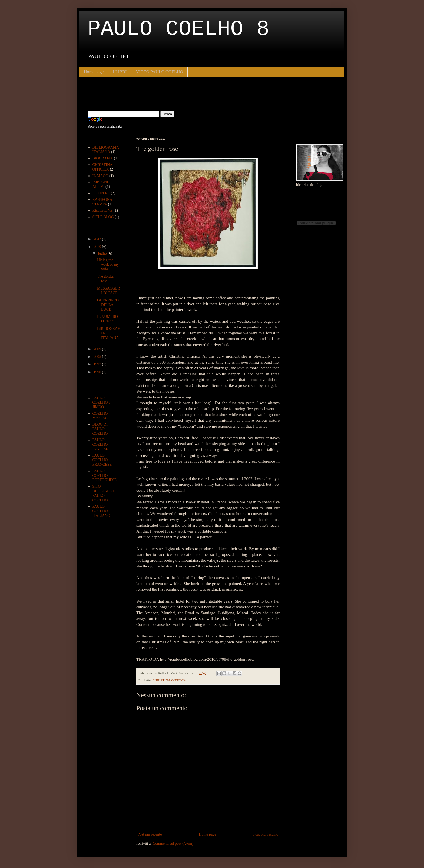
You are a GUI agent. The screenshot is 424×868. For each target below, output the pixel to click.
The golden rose (106, 279)
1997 (98, 364)
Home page (94, 72)
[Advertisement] (151, 93)
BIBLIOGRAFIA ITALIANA (106, 150)
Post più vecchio (266, 834)
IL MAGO (100, 176)
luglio (103, 253)
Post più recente (150, 834)
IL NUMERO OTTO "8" (107, 319)
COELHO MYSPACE (101, 416)
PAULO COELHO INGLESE (100, 445)
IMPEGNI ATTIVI (100, 184)
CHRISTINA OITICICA (169, 680)
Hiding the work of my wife (108, 265)
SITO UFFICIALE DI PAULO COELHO (105, 493)
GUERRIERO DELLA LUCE (108, 305)
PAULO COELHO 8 (178, 29)
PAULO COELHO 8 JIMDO (102, 403)
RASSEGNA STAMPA (102, 202)
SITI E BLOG (103, 217)
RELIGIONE (103, 210)
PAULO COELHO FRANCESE (102, 460)
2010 (98, 247)
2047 (98, 239)
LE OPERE (101, 193)
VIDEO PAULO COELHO (159, 72)
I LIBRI (120, 72)
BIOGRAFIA (103, 158)
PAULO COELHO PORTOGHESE (105, 476)
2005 (98, 357)
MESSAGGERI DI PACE (109, 291)
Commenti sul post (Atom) (173, 844)
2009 (98, 349)
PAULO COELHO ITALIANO (101, 511)
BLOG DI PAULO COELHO (100, 429)
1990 (98, 372)
